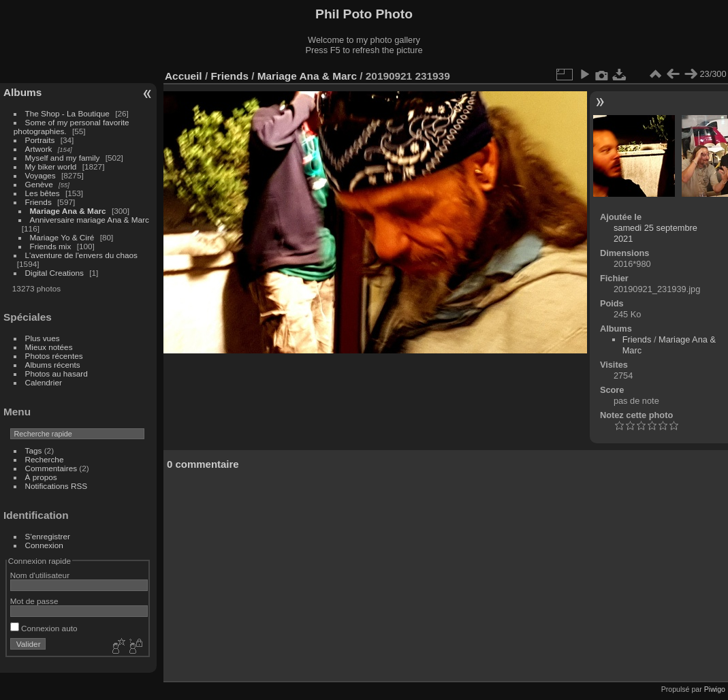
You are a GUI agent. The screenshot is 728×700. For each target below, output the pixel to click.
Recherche (45, 459)
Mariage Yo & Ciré (62, 237)
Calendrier (44, 382)
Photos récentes (54, 356)
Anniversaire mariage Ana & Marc (90, 220)
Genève (39, 184)
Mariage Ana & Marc (68, 211)
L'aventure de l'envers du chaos (81, 255)
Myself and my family (63, 158)
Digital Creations (54, 273)
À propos (41, 477)
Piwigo (715, 689)
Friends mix (51, 246)
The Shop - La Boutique (67, 113)
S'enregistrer (48, 536)
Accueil (184, 76)
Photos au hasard (57, 373)
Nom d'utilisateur (40, 575)
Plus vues (43, 338)
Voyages (41, 175)
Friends (38, 202)
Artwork (39, 149)
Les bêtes (43, 193)
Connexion (44, 545)
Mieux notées (49, 347)
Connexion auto (44, 628)
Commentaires (51, 468)
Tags (34, 450)
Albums (22, 92)
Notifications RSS (57, 486)
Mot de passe (34, 601)
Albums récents (53, 365)
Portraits (40, 140)
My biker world (51, 166)
